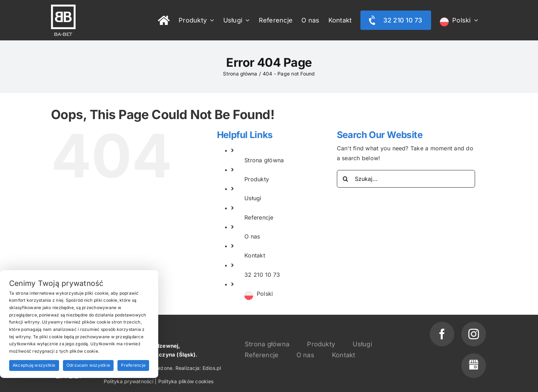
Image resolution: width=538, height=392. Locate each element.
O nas (252, 236)
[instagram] (474, 334)
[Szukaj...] (406, 179)
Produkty (257, 179)
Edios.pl (212, 368)
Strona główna (264, 160)
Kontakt (255, 255)
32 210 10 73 (262, 275)
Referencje (259, 217)
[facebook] (442, 334)
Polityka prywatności (129, 381)
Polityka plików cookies (186, 381)
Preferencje (133, 365)
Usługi (253, 198)
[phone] (474, 366)
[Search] (346, 179)
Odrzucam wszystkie (88, 365)
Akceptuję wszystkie (34, 365)
